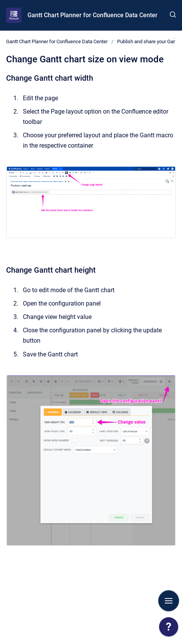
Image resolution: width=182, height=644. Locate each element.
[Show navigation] (169, 601)
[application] (169, 629)
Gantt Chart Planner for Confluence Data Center (93, 15)
